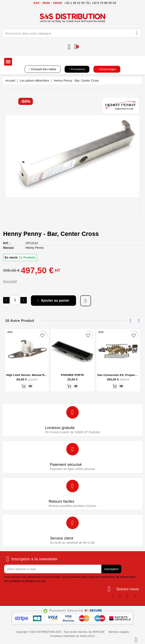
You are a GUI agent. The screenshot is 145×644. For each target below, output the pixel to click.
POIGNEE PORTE (72, 375)
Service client (62, 538)
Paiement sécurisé (66, 465)
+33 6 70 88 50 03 (104, 3)
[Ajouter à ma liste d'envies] (86, 301)
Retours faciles (61, 501)
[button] (43, 69)
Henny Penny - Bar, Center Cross (51, 234)
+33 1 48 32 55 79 (77, 3)
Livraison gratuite (60, 428)
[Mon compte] (69, 47)
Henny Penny (35, 248)
